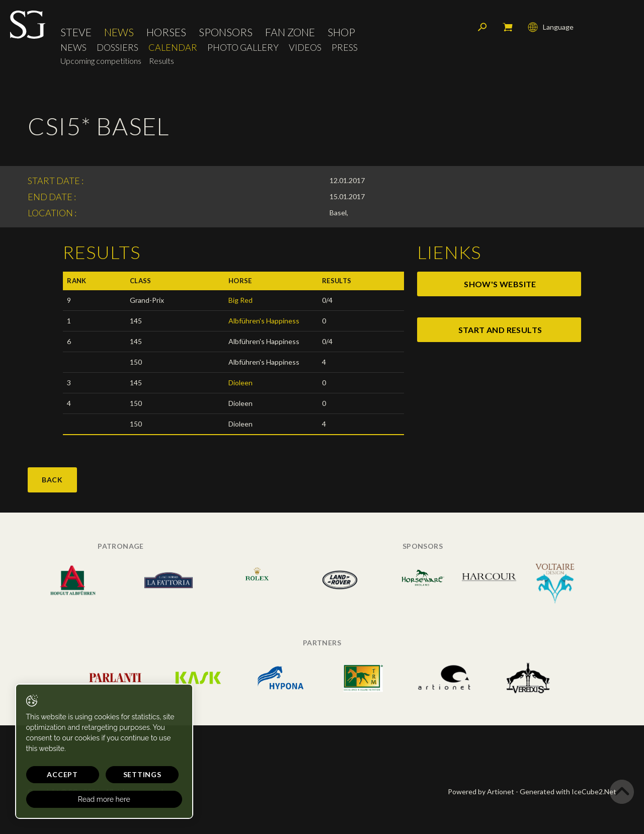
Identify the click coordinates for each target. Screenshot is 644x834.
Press (345, 48)
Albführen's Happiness (264, 321)
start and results (500, 330)
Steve (76, 32)
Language (551, 28)
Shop (341, 32)
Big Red (240, 300)
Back (52, 480)
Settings (131, 774)
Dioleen (240, 383)
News (119, 32)
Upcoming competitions (101, 61)
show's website (500, 284)
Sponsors (226, 32)
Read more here (97, 799)
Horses (166, 32)
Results (162, 61)
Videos (305, 48)
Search (482, 28)
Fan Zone (290, 32)
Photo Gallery (243, 48)
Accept (59, 774)
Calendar (173, 48)
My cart (508, 28)
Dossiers (117, 48)
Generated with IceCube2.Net (568, 791)
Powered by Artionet (481, 791)
